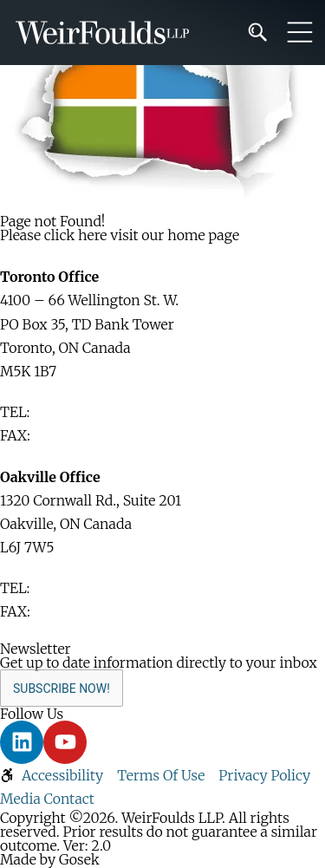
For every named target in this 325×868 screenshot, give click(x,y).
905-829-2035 (80, 611)
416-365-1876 (76, 435)
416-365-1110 (74, 412)
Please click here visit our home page (120, 235)
